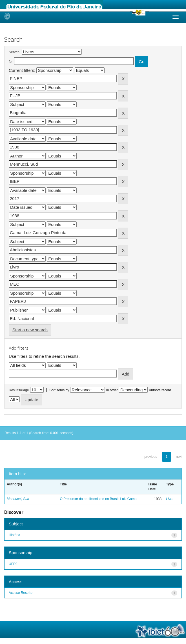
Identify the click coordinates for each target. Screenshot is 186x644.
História (15, 535)
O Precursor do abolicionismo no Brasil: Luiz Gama (98, 499)
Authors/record (160, 390)
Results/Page (19, 390)
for (11, 62)
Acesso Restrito (21, 593)
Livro (170, 499)
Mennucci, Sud (18, 499)
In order (112, 390)
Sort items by (59, 390)
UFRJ (13, 564)
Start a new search (30, 330)
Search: (15, 52)
